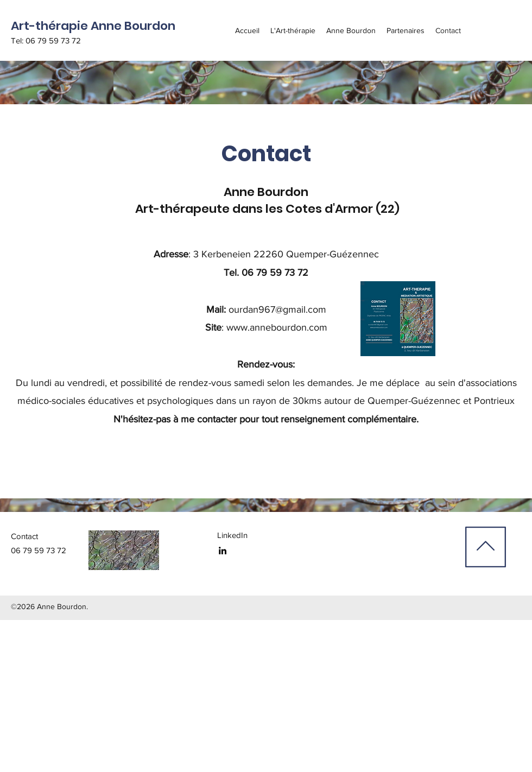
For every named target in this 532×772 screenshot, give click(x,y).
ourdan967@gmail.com (277, 309)
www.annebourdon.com (277, 327)
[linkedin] (223, 550)
